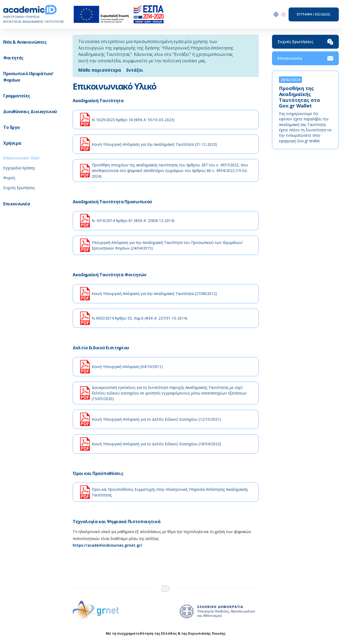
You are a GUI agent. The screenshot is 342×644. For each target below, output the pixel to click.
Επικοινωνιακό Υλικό (21, 158)
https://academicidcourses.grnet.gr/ (108, 545)
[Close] (135, 70)
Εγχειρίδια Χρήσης (19, 168)
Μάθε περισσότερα (100, 70)
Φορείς (9, 178)
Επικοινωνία (305, 58)
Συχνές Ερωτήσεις (19, 188)
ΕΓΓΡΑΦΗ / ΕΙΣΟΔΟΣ (314, 14)
